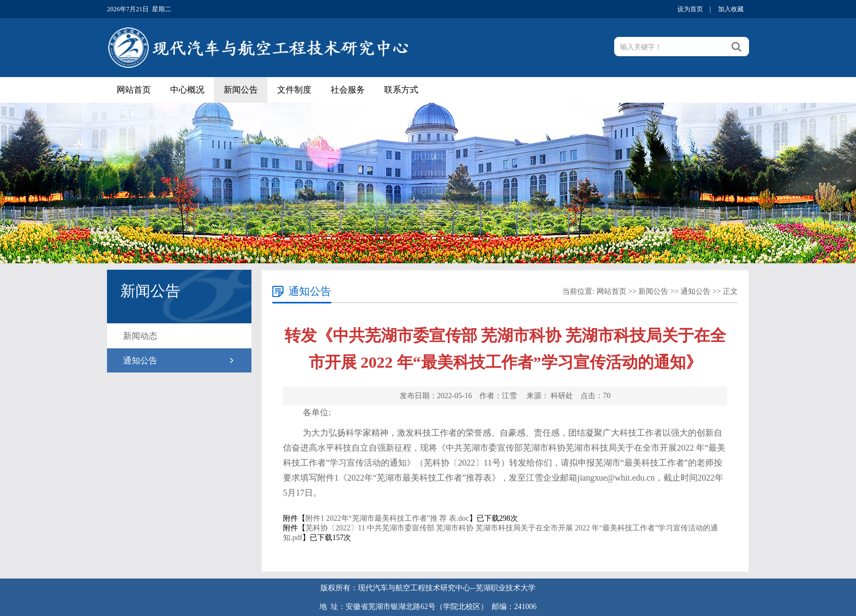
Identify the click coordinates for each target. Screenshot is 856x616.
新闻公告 (241, 90)
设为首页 (690, 9)
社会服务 (348, 90)
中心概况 (187, 90)
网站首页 (134, 90)
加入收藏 (731, 9)
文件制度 (294, 90)
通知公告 (140, 360)
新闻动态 (140, 336)
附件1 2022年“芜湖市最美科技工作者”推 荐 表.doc (387, 518)
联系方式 (401, 90)
